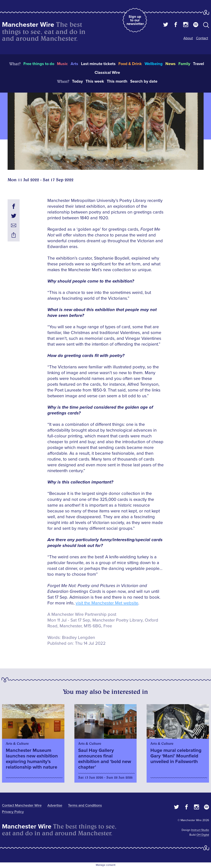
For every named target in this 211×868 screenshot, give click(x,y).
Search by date (144, 81)
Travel (198, 64)
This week (95, 81)
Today (77, 81)
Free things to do (39, 64)
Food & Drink (130, 64)
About (188, 38)
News (170, 64)
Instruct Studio (200, 830)
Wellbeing (154, 64)
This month (117, 81)
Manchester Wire (28, 25)
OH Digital (203, 835)
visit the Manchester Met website (107, 603)
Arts (74, 64)
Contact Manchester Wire (22, 805)
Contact (202, 38)
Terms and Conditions (85, 805)
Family (184, 64)
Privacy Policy (13, 812)
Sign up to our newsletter (135, 20)
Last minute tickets (98, 64)
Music (62, 64)
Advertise (55, 805)
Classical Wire (107, 73)
